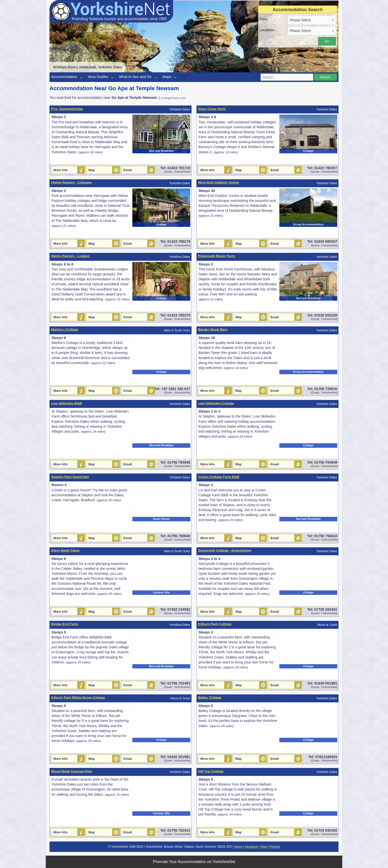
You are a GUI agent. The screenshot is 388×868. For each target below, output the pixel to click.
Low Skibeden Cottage (216, 403)
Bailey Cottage (210, 697)
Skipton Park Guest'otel (70, 477)
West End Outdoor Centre (218, 182)
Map (92, 170)
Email (128, 170)
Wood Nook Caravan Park (72, 771)
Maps (167, 77)
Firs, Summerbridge (67, 109)
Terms (238, 847)
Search (325, 77)
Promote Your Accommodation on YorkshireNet (194, 862)
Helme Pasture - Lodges (70, 256)
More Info (61, 170)
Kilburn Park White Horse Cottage (78, 697)
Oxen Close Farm (212, 109)
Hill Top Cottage (211, 771)
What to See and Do (135, 77)
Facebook (251, 847)
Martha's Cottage (65, 329)
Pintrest (275, 847)
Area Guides (98, 77)
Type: (264, 19)
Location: (267, 30)
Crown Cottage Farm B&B (219, 477)
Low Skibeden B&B (66, 403)
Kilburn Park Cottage (215, 624)
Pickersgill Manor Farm (217, 256)
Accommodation (64, 77)
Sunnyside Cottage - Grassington (225, 550)
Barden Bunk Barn (213, 329)
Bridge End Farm (65, 624)
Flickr (264, 847)
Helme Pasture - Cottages (71, 182)
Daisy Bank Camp (65, 550)
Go (327, 41)
